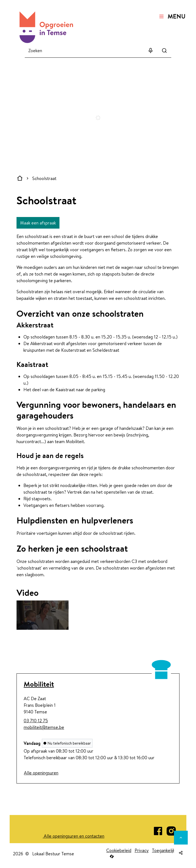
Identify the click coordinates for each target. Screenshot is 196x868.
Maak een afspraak (38, 223)
